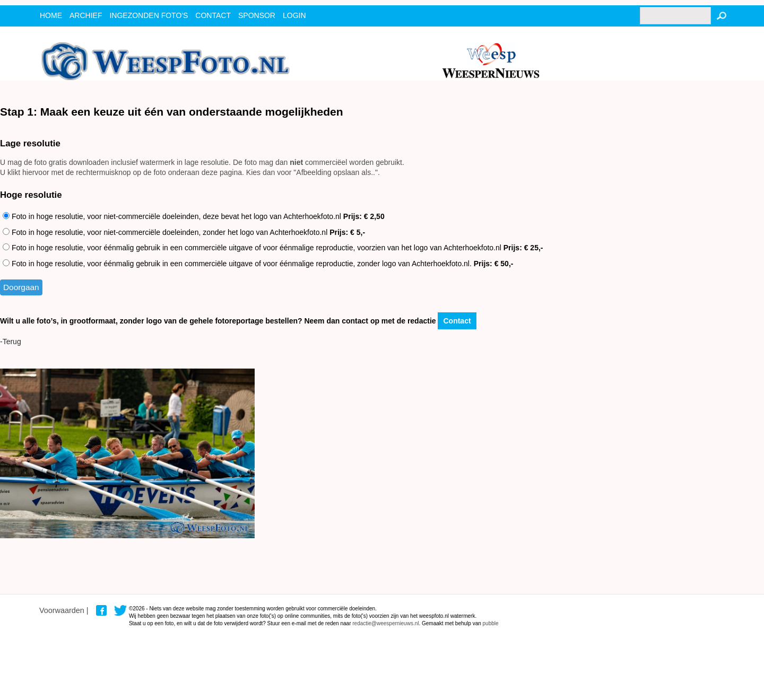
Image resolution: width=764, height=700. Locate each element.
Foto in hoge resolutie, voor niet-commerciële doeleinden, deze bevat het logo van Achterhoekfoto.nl (194, 216)
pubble (491, 623)
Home (51, 15)
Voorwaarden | (64, 610)
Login (294, 15)
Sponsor (257, 15)
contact (213, 15)
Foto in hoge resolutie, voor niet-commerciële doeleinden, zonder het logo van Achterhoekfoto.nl (184, 232)
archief (86, 15)
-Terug (11, 342)
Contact (457, 321)
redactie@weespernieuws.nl (385, 623)
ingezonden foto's (149, 15)
